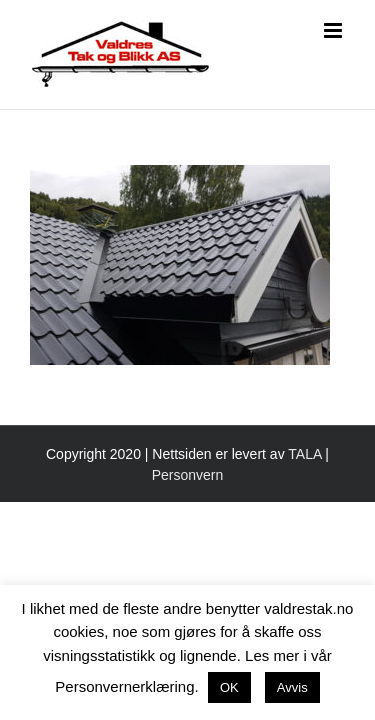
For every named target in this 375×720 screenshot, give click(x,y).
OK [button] (229, 687)
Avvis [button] (292, 687)
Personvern (188, 525)
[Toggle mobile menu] (334, 30)
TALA (304, 504)
